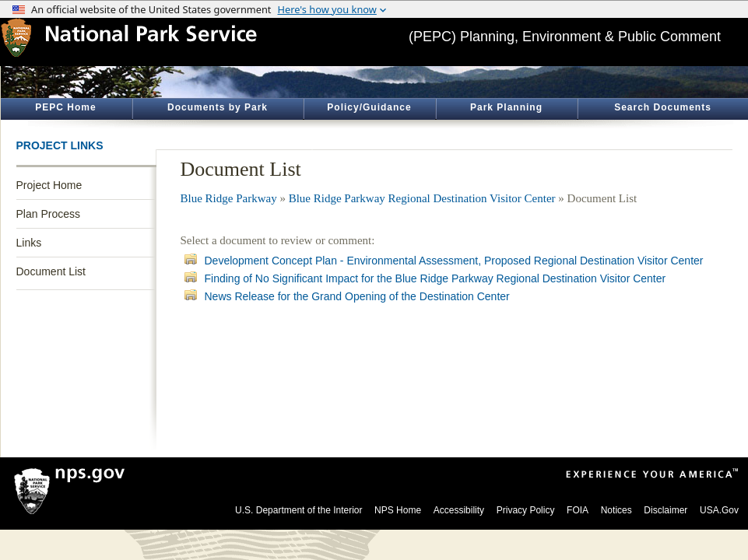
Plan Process (48, 214)
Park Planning (506, 107)
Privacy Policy (526, 510)
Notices (616, 510)
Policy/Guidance (369, 107)
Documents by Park (218, 107)
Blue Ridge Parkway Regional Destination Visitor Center (422, 198)
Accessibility (459, 510)
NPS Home (398, 510)
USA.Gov (719, 510)
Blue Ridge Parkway (229, 198)
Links (29, 243)
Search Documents (663, 107)
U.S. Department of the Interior (298, 510)
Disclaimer (665, 510)
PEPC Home (65, 107)
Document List (51, 271)
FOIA (578, 510)
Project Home (49, 185)
